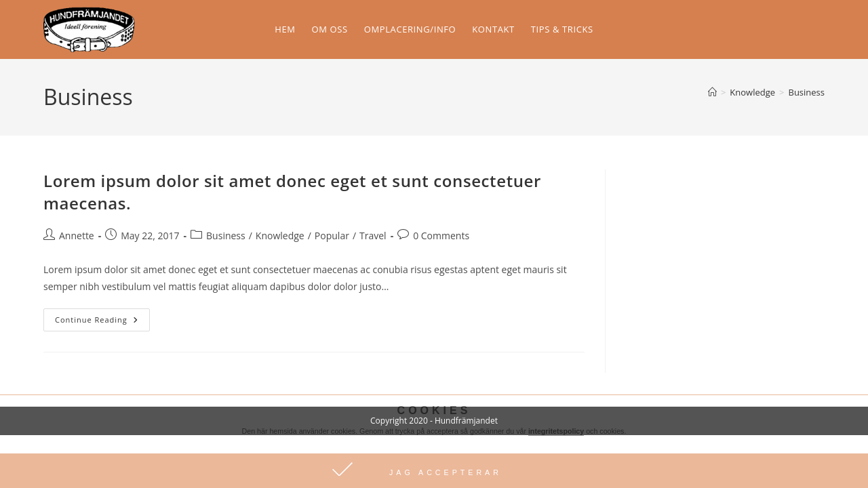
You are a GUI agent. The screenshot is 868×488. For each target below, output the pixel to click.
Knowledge (280, 236)
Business (806, 92)
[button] (434, 471)
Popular (332, 236)
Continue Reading (102, 317)
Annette (77, 236)
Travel (373, 236)
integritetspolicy (556, 431)
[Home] (712, 92)
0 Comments (441, 236)
